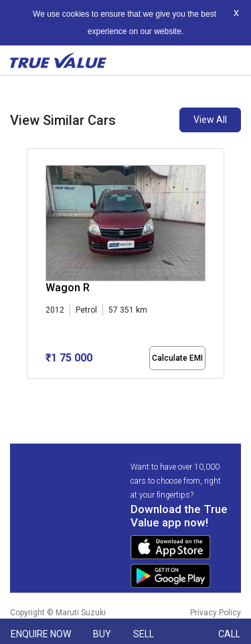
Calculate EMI (177, 358)
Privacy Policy (216, 613)
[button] (31, 390)
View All (210, 120)
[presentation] (34, 267)
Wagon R (68, 288)
